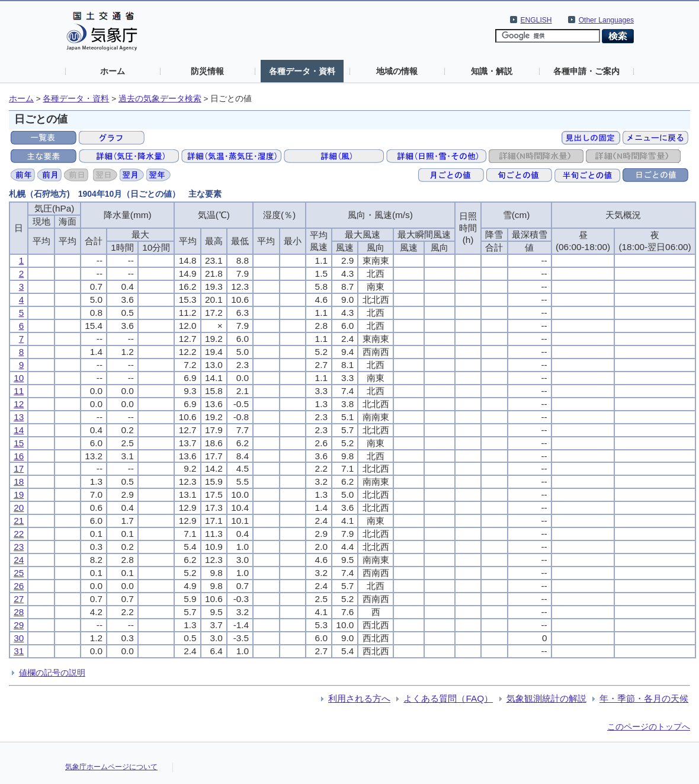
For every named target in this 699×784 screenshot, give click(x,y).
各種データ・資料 (302, 71)
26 (19, 586)
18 (19, 481)
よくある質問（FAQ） (448, 698)
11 (19, 391)
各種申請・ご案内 (586, 71)
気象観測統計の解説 (546, 698)
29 (19, 625)
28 (19, 612)
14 (19, 430)
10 (19, 378)
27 (19, 599)
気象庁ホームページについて (111, 767)
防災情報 (207, 71)
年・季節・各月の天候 (644, 698)
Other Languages (606, 20)
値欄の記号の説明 (52, 673)
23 (19, 547)
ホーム (113, 71)
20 (19, 508)
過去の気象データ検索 (160, 99)
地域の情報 (397, 71)
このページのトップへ (649, 727)
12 (19, 404)
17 (19, 468)
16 (19, 456)
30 (19, 638)
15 (19, 443)
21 (19, 521)
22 (19, 534)
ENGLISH (536, 20)
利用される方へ (359, 698)
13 (19, 417)
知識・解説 (492, 71)
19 (19, 495)
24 (19, 560)
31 (19, 651)
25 (19, 573)
